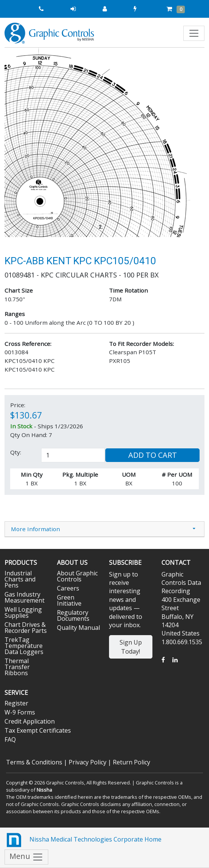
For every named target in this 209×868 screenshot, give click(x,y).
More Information (35, 529)
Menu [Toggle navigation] (26, 857)
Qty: (16, 452)
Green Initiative (69, 600)
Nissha (44, 790)
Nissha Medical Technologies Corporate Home (83, 840)
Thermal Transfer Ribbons (17, 667)
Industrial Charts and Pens (20, 579)
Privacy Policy (88, 762)
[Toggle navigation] (194, 33)
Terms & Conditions (34, 762)
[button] (20, 142)
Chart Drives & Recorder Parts (26, 628)
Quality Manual (78, 628)
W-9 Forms (20, 712)
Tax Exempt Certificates (38, 730)
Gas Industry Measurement (25, 597)
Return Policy (131, 762)
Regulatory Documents (73, 615)
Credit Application (30, 721)
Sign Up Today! (131, 647)
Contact (176, 563)
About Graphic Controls (77, 576)
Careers (68, 588)
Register (16, 703)
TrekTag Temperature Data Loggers (24, 646)
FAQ (10, 739)
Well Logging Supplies (23, 612)
